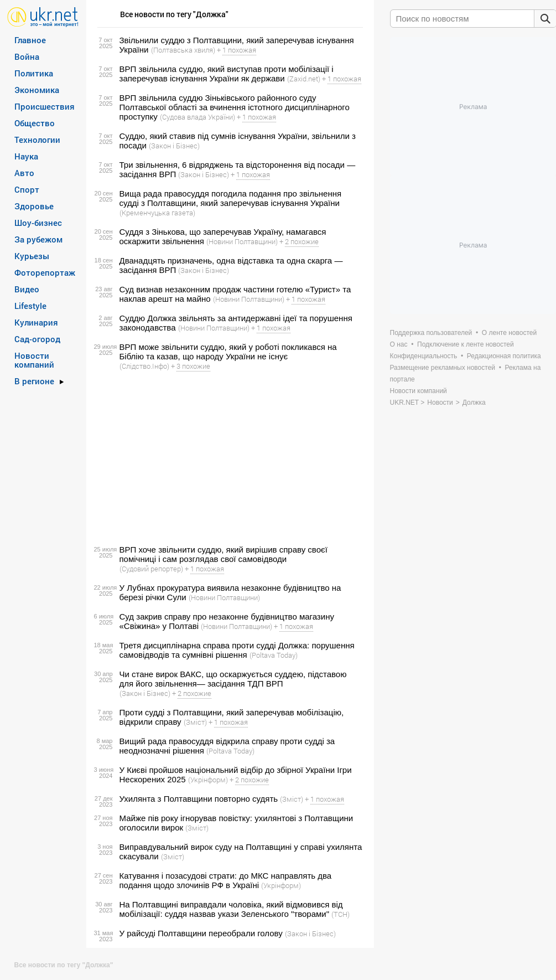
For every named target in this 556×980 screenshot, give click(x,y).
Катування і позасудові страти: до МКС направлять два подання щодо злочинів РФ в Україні (226, 880)
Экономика (37, 90)
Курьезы (32, 256)
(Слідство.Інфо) (144, 366)
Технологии (37, 140)
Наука (26, 156)
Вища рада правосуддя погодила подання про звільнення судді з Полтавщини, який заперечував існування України (231, 198)
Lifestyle (30, 306)
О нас (399, 344)
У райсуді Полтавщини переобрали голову (201, 933)
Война (27, 56)
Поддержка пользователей (431, 333)
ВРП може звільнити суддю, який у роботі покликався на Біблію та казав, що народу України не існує (228, 352)
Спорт (27, 189)
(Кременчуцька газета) (157, 213)
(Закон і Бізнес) (174, 146)
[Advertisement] (228, 458)
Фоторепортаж (45, 272)
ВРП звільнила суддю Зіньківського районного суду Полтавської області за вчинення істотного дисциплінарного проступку (235, 107)
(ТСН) (341, 914)
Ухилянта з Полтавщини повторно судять (199, 799)
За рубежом (38, 239)
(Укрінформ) (208, 780)
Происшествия (45, 106)
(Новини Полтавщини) (242, 241)
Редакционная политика (504, 356)
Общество (35, 123)
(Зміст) (195, 722)
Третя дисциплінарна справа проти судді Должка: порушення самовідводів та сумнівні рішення (237, 650)
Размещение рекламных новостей (443, 368)
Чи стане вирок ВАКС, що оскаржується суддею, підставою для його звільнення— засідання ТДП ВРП (233, 679)
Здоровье (34, 206)
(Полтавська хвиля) (183, 50)
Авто (24, 173)
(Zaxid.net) (304, 79)
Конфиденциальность (424, 356)
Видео (27, 289)
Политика (34, 73)
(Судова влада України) (198, 117)
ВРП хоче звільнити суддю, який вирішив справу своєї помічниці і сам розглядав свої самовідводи (224, 554)
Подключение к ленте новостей (466, 344)
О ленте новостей (509, 333)
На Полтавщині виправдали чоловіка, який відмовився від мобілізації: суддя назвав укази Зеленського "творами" (231, 909)
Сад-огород (37, 339)
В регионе (34, 381)
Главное (30, 40)
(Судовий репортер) (151, 569)
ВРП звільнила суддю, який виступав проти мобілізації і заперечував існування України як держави (227, 74)
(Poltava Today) (274, 655)
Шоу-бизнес (38, 223)
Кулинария (36, 322)
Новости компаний (34, 360)
